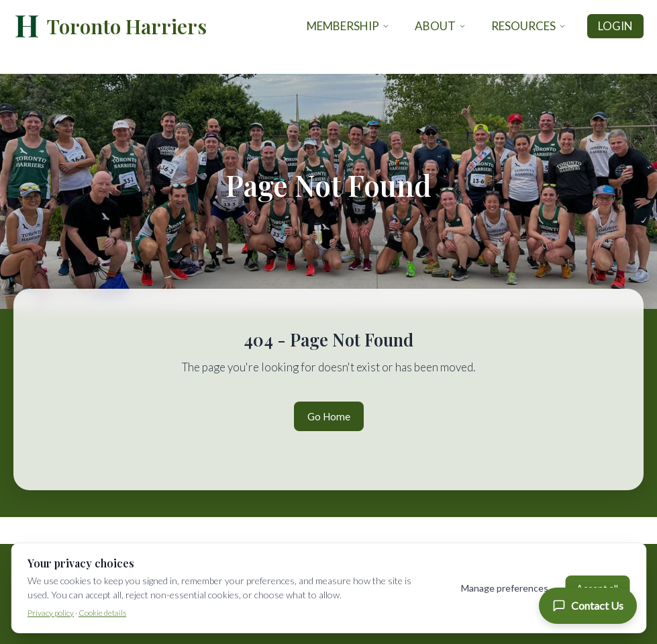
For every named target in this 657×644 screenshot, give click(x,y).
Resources (529, 26)
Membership (348, 26)
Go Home (329, 416)
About (441, 26)
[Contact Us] (588, 606)
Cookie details (102, 613)
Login (615, 26)
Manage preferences (505, 588)
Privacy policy (51, 613)
